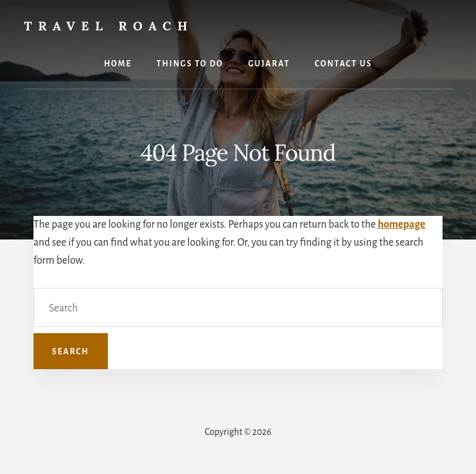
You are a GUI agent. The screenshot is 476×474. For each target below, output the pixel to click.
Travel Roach (108, 26)
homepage (401, 225)
